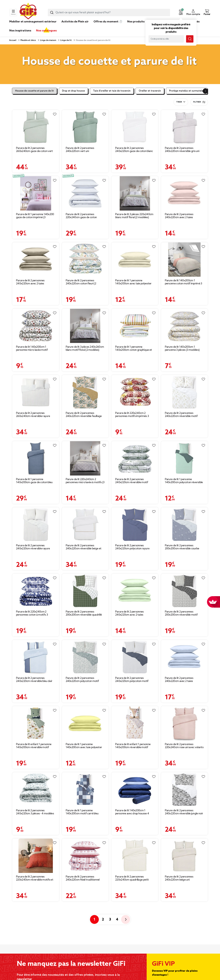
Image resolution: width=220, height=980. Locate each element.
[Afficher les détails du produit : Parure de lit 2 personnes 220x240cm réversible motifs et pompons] (36, 856)
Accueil (13, 40)
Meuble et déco (28, 40)
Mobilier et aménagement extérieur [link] (33, 22)
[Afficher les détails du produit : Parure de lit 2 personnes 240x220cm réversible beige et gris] (85, 525)
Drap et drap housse (73, 91)
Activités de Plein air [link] (75, 22)
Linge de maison (48, 40)
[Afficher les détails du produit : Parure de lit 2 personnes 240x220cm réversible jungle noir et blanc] (184, 790)
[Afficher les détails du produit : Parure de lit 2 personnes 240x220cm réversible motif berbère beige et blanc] (184, 392)
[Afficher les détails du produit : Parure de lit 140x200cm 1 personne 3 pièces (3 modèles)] (184, 326)
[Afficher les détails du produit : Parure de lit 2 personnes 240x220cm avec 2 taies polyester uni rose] (184, 193)
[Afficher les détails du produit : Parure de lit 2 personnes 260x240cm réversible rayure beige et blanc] (36, 392)
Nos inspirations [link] (20, 31)
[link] (136, 26)
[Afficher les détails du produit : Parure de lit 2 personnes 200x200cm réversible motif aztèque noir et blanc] (184, 591)
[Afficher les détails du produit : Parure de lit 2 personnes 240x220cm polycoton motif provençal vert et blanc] (85, 657)
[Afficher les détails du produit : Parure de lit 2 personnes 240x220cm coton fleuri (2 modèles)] (85, 260)
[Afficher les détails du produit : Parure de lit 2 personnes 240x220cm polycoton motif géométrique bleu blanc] (135, 657)
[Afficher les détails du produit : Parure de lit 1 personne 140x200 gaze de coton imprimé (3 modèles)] (36, 193)
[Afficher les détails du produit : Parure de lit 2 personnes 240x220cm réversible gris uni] (184, 127)
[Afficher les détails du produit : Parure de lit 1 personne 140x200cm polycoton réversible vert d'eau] (184, 458)
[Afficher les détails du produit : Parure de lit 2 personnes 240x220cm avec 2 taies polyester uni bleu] (184, 657)
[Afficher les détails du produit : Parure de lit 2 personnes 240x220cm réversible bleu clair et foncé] (36, 657)
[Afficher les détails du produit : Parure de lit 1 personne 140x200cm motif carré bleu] (85, 790)
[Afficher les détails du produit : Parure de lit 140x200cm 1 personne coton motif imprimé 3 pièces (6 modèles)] (184, 260)
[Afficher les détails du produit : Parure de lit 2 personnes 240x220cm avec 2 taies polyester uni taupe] (36, 260)
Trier (179, 102)
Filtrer (199, 102)
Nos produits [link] (136, 22)
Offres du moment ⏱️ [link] (108, 22)
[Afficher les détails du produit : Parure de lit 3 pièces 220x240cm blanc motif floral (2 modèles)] (135, 193)
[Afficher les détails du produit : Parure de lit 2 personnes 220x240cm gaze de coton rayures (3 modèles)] (85, 193)
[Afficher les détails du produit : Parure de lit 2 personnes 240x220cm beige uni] (184, 856)
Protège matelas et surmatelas (187, 91)
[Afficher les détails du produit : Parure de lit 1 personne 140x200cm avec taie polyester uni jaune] (85, 723)
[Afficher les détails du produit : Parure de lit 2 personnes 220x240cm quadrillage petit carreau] (135, 856)
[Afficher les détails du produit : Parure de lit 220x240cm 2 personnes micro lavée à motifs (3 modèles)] (85, 458)
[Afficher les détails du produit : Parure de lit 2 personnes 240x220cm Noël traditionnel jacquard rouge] (85, 856)
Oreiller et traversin (150, 91)
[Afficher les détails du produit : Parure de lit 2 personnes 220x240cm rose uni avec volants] (184, 723)
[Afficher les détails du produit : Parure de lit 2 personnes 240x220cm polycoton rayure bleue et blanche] (135, 525)
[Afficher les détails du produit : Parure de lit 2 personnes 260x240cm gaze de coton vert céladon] (36, 127)
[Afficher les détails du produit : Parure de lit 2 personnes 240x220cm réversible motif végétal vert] (135, 458)
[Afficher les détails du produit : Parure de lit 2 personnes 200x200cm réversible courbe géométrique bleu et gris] (184, 525)
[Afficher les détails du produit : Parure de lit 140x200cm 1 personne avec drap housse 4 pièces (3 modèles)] (135, 790)
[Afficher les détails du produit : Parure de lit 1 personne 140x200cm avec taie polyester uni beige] (135, 260)
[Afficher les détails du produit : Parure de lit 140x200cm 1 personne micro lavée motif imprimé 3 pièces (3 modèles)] (36, 326)
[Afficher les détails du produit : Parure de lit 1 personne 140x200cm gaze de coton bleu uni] (36, 458)
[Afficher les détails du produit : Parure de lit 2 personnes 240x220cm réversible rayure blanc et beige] (36, 525)
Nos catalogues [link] (46, 31)
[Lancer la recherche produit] (52, 13)
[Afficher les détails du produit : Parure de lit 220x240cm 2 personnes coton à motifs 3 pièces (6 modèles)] (36, 591)
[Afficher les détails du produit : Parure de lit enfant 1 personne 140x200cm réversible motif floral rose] (135, 723)
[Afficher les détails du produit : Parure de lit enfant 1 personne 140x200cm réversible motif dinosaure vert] (36, 723)
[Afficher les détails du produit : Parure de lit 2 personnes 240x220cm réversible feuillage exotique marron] (85, 392)
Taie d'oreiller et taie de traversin (112, 91)
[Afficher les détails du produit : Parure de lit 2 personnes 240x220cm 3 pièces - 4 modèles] (36, 790)
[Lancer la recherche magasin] (190, 39)
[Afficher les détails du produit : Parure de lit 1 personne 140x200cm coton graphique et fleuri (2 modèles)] (135, 326)
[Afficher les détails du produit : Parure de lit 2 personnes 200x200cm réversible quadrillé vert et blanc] (85, 591)
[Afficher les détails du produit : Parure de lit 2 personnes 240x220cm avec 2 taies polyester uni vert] (135, 591)
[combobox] (109, 13)
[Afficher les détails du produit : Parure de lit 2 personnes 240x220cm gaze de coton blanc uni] (135, 127)
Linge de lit (66, 40)
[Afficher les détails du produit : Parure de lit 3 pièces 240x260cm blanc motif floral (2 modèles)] (85, 326)
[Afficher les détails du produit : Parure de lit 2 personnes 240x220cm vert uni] (85, 127)
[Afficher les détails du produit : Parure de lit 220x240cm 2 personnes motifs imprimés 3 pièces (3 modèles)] (135, 392)
